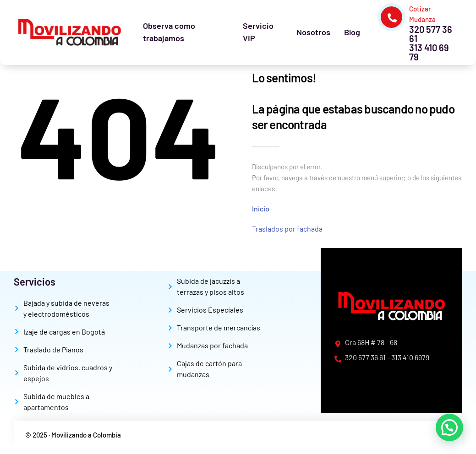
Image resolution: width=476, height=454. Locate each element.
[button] (449, 427)
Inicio (261, 208)
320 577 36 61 (431, 34)
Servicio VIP (258, 32)
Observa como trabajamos (169, 32)
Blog (352, 32)
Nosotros (313, 32)
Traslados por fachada (287, 229)
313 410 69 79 (429, 52)
